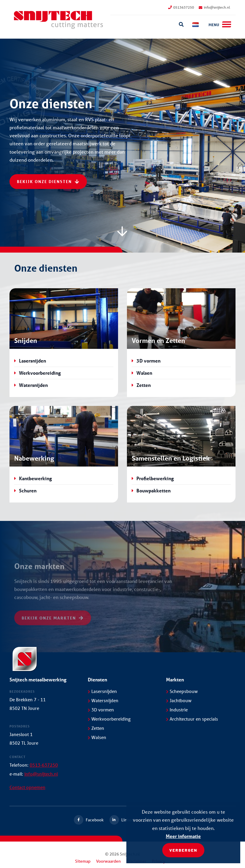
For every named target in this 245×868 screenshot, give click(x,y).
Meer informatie (183, 836)
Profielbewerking (155, 478)
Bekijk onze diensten (48, 181)
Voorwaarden (108, 861)
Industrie (177, 710)
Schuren (28, 490)
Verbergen (183, 850)
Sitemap (83, 861)
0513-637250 (44, 765)
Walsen (144, 373)
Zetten (144, 385)
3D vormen (148, 361)
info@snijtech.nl (214, 7)
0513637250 (181, 7)
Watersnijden (33, 385)
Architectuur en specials (192, 719)
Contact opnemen (27, 787)
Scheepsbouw (182, 691)
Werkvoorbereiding (40, 373)
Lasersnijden (32, 361)
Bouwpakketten (153, 490)
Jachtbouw (179, 700)
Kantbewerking (35, 478)
